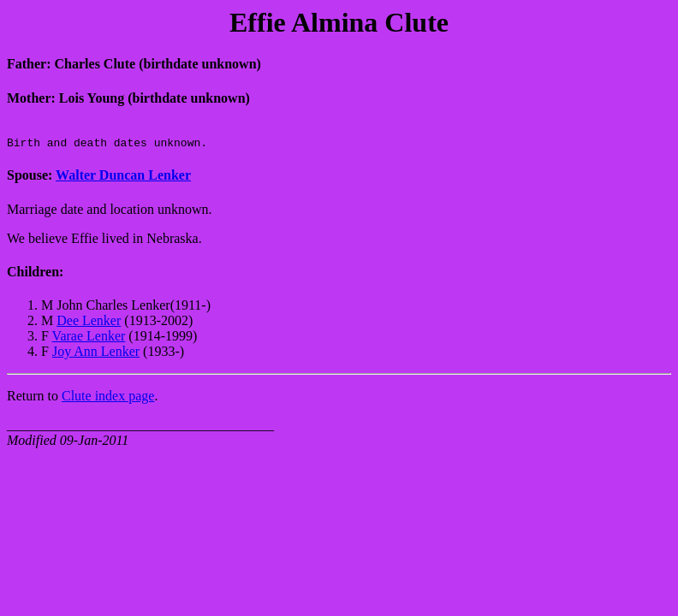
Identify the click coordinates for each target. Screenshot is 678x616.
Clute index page (108, 401)
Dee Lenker (89, 326)
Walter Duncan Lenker (123, 180)
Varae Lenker (89, 341)
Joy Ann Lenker (96, 356)
